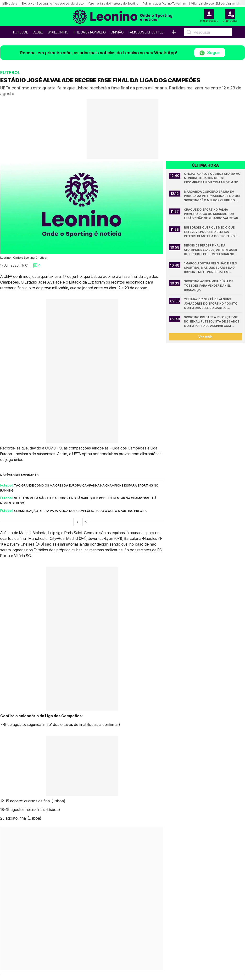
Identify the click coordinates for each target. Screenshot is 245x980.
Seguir (210, 53)
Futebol (20, 32)
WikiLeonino (58, 32)
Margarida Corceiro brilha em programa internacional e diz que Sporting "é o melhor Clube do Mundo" (213, 196)
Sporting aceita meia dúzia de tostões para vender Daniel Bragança (209, 286)
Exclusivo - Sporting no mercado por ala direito (53, 3)
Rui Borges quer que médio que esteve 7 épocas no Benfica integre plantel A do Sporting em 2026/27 (212, 232)
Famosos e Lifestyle (146, 32)
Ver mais (205, 337)
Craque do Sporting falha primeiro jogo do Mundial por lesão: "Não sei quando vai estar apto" (211, 214)
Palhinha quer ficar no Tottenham (165, 3)
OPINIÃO (117, 32)
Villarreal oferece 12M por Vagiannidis (216, 3)
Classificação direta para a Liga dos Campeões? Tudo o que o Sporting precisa (80, 511)
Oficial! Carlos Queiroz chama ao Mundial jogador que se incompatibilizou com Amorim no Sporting (213, 178)
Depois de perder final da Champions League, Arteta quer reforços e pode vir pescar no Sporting (211, 250)
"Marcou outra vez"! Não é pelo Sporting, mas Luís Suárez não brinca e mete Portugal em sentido (211, 268)
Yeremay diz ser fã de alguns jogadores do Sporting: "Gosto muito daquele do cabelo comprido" (211, 304)
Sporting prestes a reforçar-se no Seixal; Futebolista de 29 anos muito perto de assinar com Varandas (212, 322)
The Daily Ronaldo (89, 32)
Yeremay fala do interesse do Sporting (113, 3)
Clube (38, 32)
